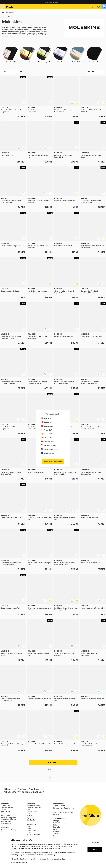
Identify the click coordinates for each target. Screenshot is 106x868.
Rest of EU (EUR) (48, 453)
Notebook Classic (28, 55)
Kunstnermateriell (33, 806)
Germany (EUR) (47, 442)
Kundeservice (6, 806)
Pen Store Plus (6, 816)
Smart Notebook (95, 55)
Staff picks (31, 820)
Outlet (29, 816)
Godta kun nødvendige (19, 862)
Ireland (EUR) (47, 434)
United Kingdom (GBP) (50, 449)
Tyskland (57, 833)
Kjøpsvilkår (5, 828)
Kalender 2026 (11, 55)
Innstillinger (95, 842)
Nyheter (30, 818)
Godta (95, 849)
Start (4, 17)
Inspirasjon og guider (8, 818)
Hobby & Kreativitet (34, 808)
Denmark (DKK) (47, 426)
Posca (29, 832)
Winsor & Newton (33, 834)
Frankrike (57, 827)
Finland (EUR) (47, 430)
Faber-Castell (32, 830)
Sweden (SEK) (47, 418)
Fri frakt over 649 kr (53, 2)
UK (54, 836)
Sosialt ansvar (6, 824)
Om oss (3, 810)
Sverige (56, 821)
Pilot (29, 826)
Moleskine (11, 17)
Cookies (4, 832)
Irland (55, 829)
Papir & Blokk (32, 812)
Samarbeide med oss (8, 820)
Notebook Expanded (45, 55)
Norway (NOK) (47, 422)
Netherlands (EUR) (48, 445)
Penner (30, 810)
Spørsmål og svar (7, 808)
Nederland (57, 831)
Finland (56, 825)
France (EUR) (46, 438)
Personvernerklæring (8, 830)
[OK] (53, 12)
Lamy (29, 828)
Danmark (57, 823)
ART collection (61, 55)
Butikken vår (5, 812)
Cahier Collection (78, 55)
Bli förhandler (6, 822)
